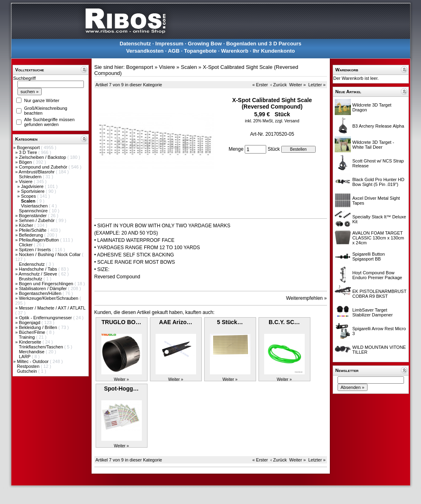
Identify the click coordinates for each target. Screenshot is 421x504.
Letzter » (317, 85)
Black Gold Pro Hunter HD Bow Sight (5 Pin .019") (378, 182)
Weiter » (298, 85)
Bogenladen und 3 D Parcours (264, 44)
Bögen (26, 162)
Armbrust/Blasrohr (37, 172)
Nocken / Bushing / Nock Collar (50, 254)
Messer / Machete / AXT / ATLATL (52, 308)
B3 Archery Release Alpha (378, 126)
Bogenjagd (30, 322)
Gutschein (28, 371)
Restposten (29, 366)
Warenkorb (234, 51)
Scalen (189, 67)
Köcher (27, 225)
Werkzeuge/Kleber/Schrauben (49, 298)
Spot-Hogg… (122, 389)
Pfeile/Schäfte (33, 230)
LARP (26, 357)
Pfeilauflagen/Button (40, 240)
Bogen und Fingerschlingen (47, 284)
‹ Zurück (278, 85)
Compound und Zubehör (44, 167)
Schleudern (31, 177)
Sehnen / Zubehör (37, 220)
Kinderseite (31, 342)
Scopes (29, 196)
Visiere (26, 182)
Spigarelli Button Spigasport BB (369, 256)
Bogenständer (34, 216)
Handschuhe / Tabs (39, 269)
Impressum (169, 44)
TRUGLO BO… (122, 322)
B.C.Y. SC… (284, 322)
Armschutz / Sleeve (38, 274)
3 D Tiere (29, 152)
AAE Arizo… (176, 322)
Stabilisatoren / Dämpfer (44, 288)
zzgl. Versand (287, 121)
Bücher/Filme (33, 332)
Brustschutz (31, 279)
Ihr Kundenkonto (274, 51)
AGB (174, 51)
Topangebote (200, 51)
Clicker (27, 245)
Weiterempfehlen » (307, 298)
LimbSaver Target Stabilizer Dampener (373, 312)
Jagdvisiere (33, 186)
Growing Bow (205, 44)
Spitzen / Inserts (36, 250)
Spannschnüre (34, 211)
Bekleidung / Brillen (39, 327)
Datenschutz (135, 44)
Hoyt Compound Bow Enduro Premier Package (377, 275)
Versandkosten (145, 51)
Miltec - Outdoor (33, 361)
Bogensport (29, 147)
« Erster (260, 85)
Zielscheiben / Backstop (43, 157)
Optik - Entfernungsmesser (46, 318)
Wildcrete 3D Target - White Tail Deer (373, 145)
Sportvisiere (33, 191)
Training (27, 337)
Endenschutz (33, 264)
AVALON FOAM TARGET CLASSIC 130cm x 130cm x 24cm (378, 238)
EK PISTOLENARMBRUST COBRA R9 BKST (379, 294)
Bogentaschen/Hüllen (41, 293)
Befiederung (32, 235)
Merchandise (32, 352)
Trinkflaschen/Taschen (41, 347)
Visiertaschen (35, 206)
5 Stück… (230, 322)
